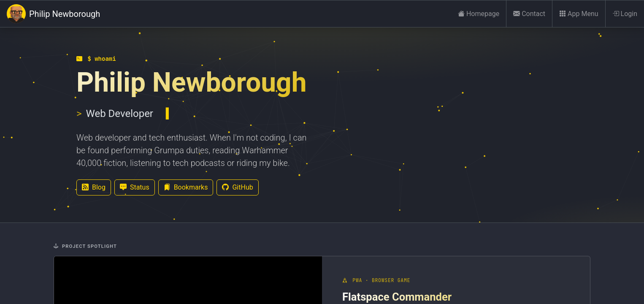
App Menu (579, 14)
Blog (94, 187)
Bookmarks (186, 187)
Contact (529, 14)
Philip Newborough (53, 14)
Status (135, 187)
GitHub (237, 187)
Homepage (479, 14)
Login (625, 14)
